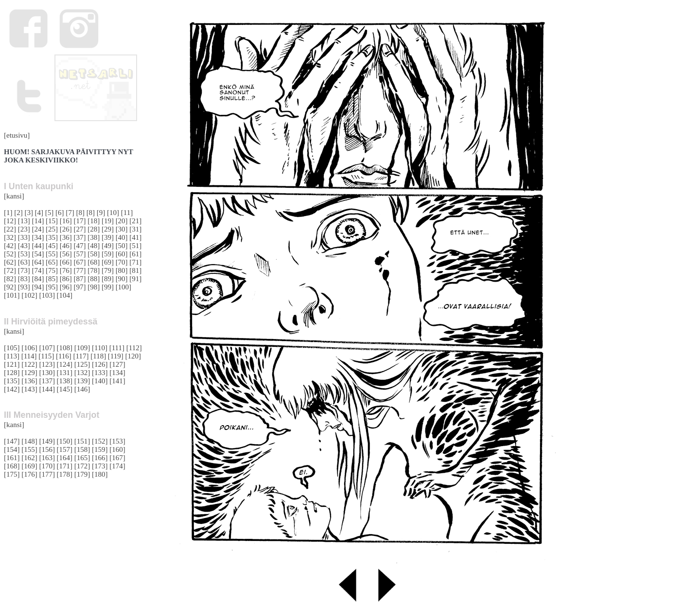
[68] (94, 262)
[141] (117, 381)
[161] (12, 458)
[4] (39, 213)
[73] (24, 270)
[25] (52, 229)
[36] (66, 237)
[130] (47, 373)
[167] (117, 458)
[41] (135, 237)
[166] (100, 458)
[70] (122, 262)
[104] (65, 295)
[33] (24, 237)
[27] (80, 229)
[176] (29, 474)
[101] (12, 295)
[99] (108, 287)
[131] (65, 373)
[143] (29, 389)
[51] (135, 246)
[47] (80, 246)
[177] (47, 474)
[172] (82, 466)
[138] (65, 381)
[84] (38, 279)
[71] (135, 262)
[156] (47, 449)
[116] (64, 356)
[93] (24, 287)
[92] (10, 287)
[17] (80, 221)
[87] (80, 279)
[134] (117, 373)
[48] (94, 246)
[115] (46, 356)
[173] (100, 466)
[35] (52, 237)
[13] (24, 221)
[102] (29, 295)
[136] (29, 381)
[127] (117, 364)
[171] (65, 466)
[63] (24, 262)
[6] (60, 213)
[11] (127, 213)
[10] (113, 213)
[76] (66, 270)
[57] (80, 254)
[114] (29, 356)
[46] (66, 246)
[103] (47, 295)
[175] (12, 474)
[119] (116, 356)
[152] (100, 441)
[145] (65, 389)
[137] (47, 381)
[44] (38, 246)
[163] (47, 458)
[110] (100, 348)
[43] (24, 246)
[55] (52, 254)
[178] (65, 474)
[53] (24, 254)
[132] (82, 373)
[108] (65, 348)
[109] (82, 348)
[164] (65, 458)
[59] (108, 254)
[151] (82, 441)
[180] (100, 474)
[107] (47, 348)
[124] (65, 364)
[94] (38, 287)
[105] (12, 348)
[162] (29, 458)
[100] (124, 287)
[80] (122, 270)
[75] (52, 270)
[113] (12, 356)
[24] (38, 229)
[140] (100, 381)
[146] (82, 389)
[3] (29, 213)
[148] (29, 441)
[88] (94, 279)
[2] (18, 213)
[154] (12, 449)
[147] (12, 441)
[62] (10, 262)
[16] (66, 221)
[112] (134, 348)
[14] (38, 221)
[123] (47, 364)
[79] (108, 270)
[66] (66, 262)
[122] (29, 364)
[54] (38, 254)
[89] (108, 279)
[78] (94, 270)
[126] (100, 364)
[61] (135, 254)
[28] (94, 229)
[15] (52, 221)
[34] (38, 237)
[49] (108, 246)
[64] (38, 262)
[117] (81, 356)
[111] (117, 348)
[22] (10, 229)
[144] (47, 389)
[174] (117, 466)
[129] (29, 373)
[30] (122, 229)
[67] (80, 262)
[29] (108, 229)
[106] (29, 348)
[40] (122, 237)
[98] (94, 287)
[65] (52, 262)
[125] (82, 364)
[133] (100, 373)
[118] (98, 356)
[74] (38, 270)
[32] (10, 237)
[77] (80, 270)
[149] (47, 441)
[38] (94, 237)
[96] (66, 287)
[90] (122, 279)
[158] (82, 449)
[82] (10, 279)
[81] (135, 270)
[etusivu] (17, 135)
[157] (65, 449)
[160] (117, 449)
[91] (135, 279)
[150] (65, 441)
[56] (66, 254)
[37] (80, 237)
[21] (135, 221)
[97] (80, 287)
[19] (108, 221)
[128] (12, 373)
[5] (50, 213)
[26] (66, 229)
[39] (108, 237)
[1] (8, 213)
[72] (10, 270)
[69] (108, 262)
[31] (135, 229)
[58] (94, 254)
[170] (47, 466)
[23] (24, 229)
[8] (80, 213)
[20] (122, 221)
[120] (133, 356)
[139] (82, 381)
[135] (12, 381)
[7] (70, 213)
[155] (29, 449)
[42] (10, 246)
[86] (66, 279)
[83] (24, 279)
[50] (122, 246)
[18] (94, 221)
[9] (101, 213)
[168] (12, 466)
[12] (10, 221)
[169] (29, 466)
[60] (122, 254)
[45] (52, 246)
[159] (100, 449)
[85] (52, 279)
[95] (52, 287)
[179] (82, 474)
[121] (12, 364)
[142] (12, 389)
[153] (117, 441)
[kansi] (14, 196)
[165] (82, 458)
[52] (10, 254)
